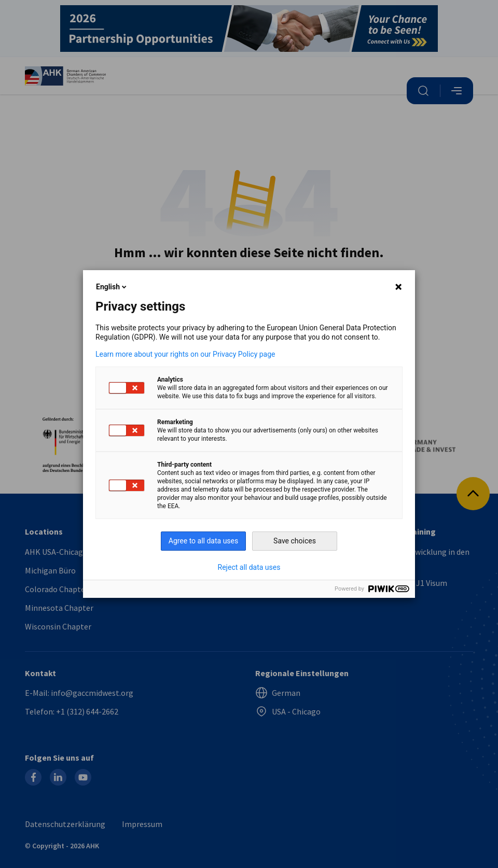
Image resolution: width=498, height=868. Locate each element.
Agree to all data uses (204, 541)
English (112, 287)
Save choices (295, 541)
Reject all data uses (249, 567)
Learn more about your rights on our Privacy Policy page (185, 354)
